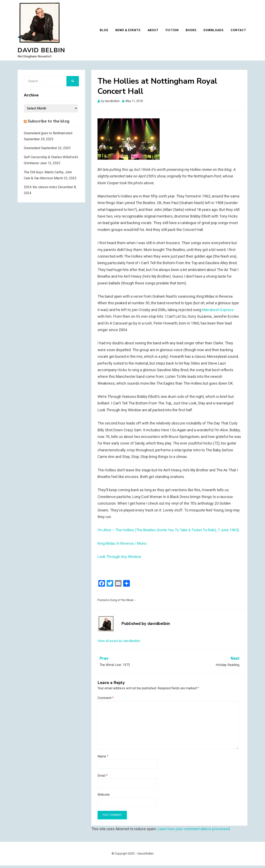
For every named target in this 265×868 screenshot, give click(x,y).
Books (192, 31)
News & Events (129, 31)
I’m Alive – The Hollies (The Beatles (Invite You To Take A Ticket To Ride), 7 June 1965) (168, 532)
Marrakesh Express (218, 312)
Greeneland (32, 150)
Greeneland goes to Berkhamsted (48, 136)
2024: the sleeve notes (40, 190)
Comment (106, 700)
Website (104, 797)
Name (103, 759)
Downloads (215, 31)
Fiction (173, 31)
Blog (105, 31)
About (154, 31)
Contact (240, 31)
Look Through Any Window (119, 559)
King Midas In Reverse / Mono (122, 546)
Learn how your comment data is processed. (194, 831)
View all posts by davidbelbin (119, 643)
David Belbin (41, 52)
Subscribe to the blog (49, 124)
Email (103, 778)
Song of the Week (122, 603)
